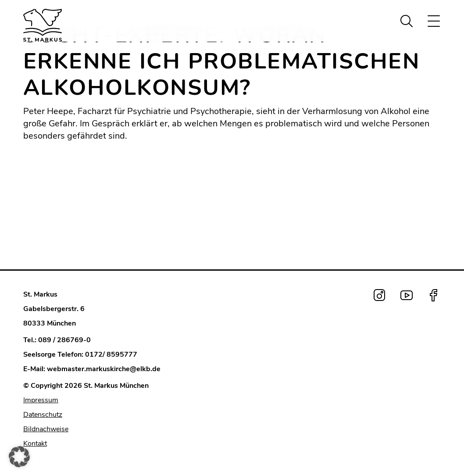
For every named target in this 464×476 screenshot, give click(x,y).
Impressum (41, 400)
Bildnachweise (46, 429)
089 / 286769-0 (64, 340)
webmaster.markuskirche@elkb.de (104, 369)
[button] (19, 457)
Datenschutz (43, 415)
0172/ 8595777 (111, 354)
